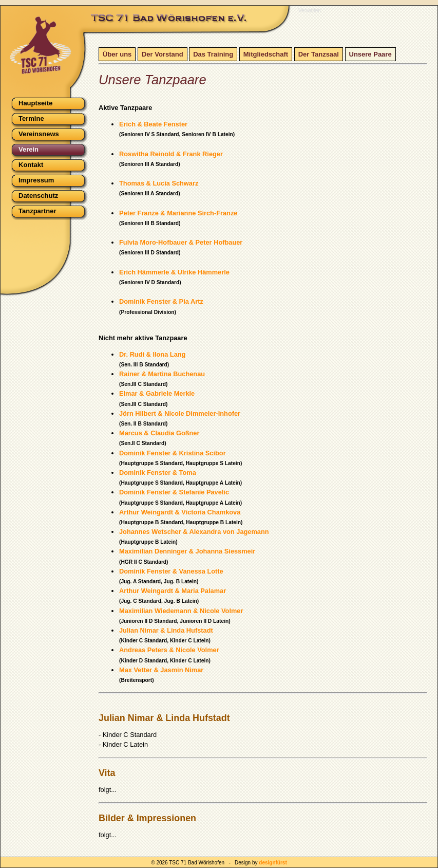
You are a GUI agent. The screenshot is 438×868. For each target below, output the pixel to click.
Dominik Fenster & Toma (158, 473)
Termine (31, 118)
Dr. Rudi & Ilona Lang (152, 354)
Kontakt (31, 165)
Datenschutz (38, 196)
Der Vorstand (163, 54)
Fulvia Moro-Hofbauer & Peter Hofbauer (181, 242)
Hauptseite (35, 103)
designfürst (273, 863)
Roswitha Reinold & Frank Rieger (171, 154)
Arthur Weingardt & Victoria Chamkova (180, 512)
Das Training (213, 54)
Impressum (36, 180)
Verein (28, 149)
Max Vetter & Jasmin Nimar (161, 670)
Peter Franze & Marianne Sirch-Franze (178, 213)
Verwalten (310, 11)
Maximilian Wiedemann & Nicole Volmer (181, 611)
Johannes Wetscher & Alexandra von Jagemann (194, 532)
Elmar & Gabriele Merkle (157, 393)
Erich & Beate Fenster (153, 124)
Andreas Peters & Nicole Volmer (169, 650)
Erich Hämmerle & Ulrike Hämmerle (174, 272)
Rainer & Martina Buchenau (162, 374)
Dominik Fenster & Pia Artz (161, 301)
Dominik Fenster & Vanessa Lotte (171, 571)
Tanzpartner (37, 211)
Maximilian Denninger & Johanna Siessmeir (187, 551)
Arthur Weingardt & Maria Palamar (173, 591)
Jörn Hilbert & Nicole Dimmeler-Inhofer (180, 413)
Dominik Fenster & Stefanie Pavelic (174, 492)
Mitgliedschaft (266, 54)
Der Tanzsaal (319, 54)
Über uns (117, 54)
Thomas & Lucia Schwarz (159, 183)
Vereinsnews (39, 134)
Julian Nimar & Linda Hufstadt (166, 630)
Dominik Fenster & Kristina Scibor (173, 453)
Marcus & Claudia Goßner (159, 433)
